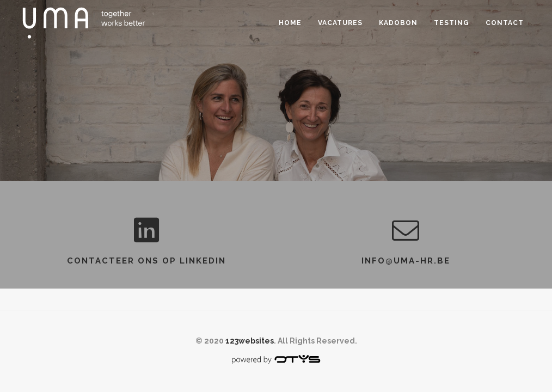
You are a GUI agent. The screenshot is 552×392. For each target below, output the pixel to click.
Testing (452, 23)
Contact (505, 23)
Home (290, 23)
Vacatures (340, 23)
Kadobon (398, 23)
